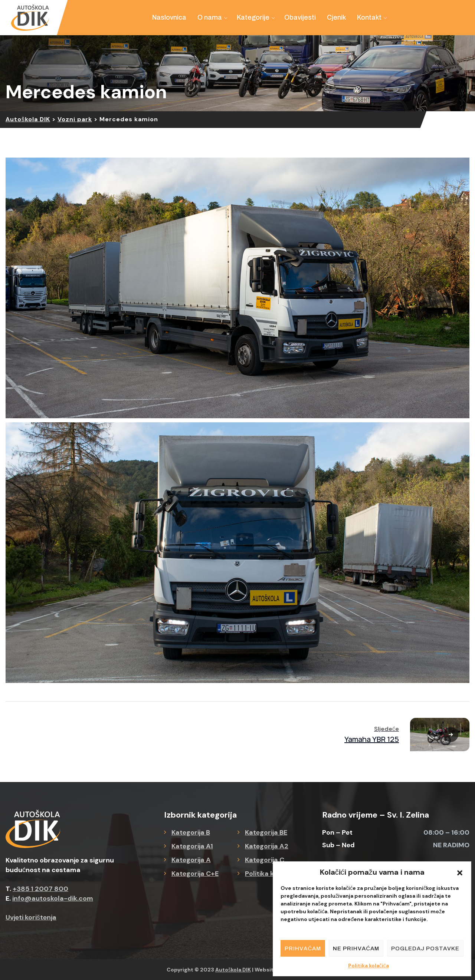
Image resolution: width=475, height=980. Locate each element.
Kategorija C (265, 860)
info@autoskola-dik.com (53, 898)
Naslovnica (169, 17)
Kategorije (253, 17)
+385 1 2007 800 (40, 889)
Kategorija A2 (267, 846)
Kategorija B (191, 832)
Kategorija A (191, 860)
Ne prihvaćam (356, 948)
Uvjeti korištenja (31, 917)
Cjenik (336, 17)
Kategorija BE (266, 832)
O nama (210, 17)
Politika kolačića (368, 966)
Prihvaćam (303, 948)
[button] (460, 872)
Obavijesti (300, 17)
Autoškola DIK (233, 970)
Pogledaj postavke (425, 948)
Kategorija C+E (195, 874)
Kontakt (369, 17)
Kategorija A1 (192, 846)
